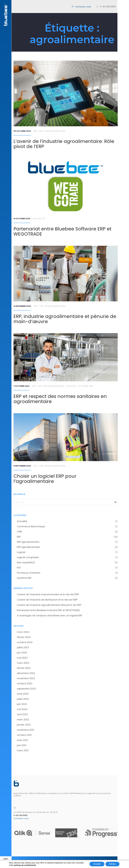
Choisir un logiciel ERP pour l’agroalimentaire (45, 479)
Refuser (112, 864)
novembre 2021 (26, 730)
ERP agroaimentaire (28, 542)
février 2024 (24, 637)
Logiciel (71, 386)
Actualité (39, 219)
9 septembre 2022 (22, 466)
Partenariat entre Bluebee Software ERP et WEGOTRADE (62, 231)
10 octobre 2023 (22, 219)
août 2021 (22, 740)
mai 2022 (22, 709)
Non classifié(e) (26, 563)
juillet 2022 (23, 699)
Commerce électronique (31, 526)
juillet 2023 (23, 647)
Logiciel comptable (28, 557)
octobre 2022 (25, 684)
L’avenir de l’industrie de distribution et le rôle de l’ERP (47, 600)
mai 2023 (22, 658)
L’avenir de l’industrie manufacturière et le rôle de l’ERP (48, 594)
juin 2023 (22, 653)
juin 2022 (22, 704)
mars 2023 (23, 663)
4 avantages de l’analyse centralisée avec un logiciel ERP (49, 616)
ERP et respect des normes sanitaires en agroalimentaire (60, 399)
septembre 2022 (26, 689)
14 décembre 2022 (22, 306)
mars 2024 (23, 632)
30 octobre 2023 (22, 131)
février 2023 (24, 668)
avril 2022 (22, 714)
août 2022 (23, 694)
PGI (19, 568)
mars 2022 (23, 720)
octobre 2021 (24, 735)
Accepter (97, 864)
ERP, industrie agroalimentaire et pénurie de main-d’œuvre (65, 319)
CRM (19, 532)
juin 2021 (22, 745)
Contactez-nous (83, 7)
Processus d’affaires (29, 573)
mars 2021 (23, 750)
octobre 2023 (25, 642)
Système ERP (86, 386)
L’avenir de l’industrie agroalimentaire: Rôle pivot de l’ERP (64, 144)
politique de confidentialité (25, 865)
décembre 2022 (26, 673)
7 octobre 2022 (21, 386)
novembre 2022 (26, 678)
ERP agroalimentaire (52, 131)
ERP (36, 131)
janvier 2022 (24, 725)
